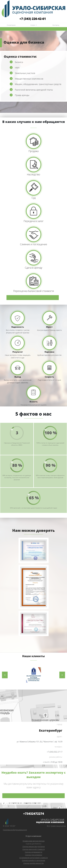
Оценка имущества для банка (34, 846)
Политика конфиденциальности (15, 830)
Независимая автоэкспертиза (33, 841)
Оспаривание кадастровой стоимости (33, 858)
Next (62, 675)
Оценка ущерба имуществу (34, 863)
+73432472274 (34, 814)
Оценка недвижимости (33, 852)
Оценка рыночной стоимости (34, 849)
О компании (11, 25)
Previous (5, 675)
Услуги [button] (33, 25)
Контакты (56, 25)
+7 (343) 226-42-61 (33, 19)
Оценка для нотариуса (34, 855)
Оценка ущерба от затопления (33, 860)
